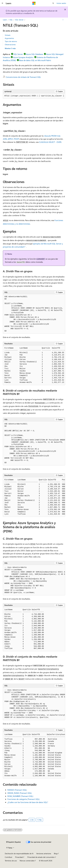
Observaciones (10, 44)
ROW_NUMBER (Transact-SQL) (20, 796)
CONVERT (41, 259)
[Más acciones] (63, 20)
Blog (56, 853)
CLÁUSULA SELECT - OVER (50, 142)
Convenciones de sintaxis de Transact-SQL (23, 77)
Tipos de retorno (11, 41)
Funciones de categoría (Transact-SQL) (24, 799)
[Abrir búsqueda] (53, 3)
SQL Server (19, 20)
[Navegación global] (2, 3)
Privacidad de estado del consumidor (41, 857)
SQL (11, 20)
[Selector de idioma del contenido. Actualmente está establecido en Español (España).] (14, 842)
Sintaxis (8, 35)
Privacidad (19, 857)
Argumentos (9, 38)
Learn (5, 20)
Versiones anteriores (44, 853)
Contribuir (9, 857)
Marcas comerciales (27, 861)
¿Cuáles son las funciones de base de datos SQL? (28, 802)
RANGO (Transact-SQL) (17, 790)
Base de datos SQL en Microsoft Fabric (35, 60)
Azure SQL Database (35, 54)
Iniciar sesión (61, 3)
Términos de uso (11, 861)
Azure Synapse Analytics (23, 57)
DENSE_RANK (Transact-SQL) (20, 793)
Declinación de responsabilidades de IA (19, 853)
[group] (34, 96)
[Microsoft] (34, 3)
